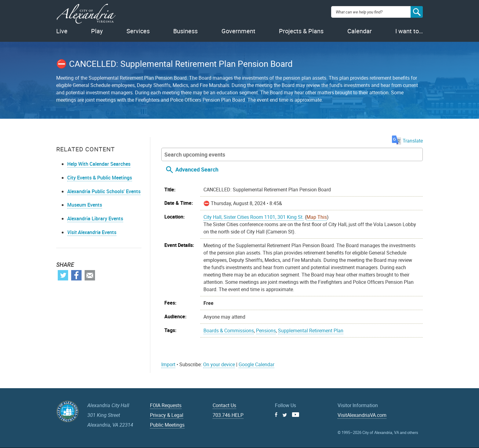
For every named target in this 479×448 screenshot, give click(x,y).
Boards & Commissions (229, 331)
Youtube (296, 415)
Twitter (63, 275)
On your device (219, 364)
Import (168, 364)
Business (185, 31)
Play (97, 31)
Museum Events (85, 205)
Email (90, 275)
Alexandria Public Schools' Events (104, 191)
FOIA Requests (166, 405)
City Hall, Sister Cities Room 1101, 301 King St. (254, 217)
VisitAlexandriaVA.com (362, 415)
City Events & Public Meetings (100, 178)
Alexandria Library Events (95, 219)
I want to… (409, 31)
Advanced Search (197, 169)
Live (62, 31)
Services (138, 31)
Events (92, 232)
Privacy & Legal (167, 415)
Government (238, 31)
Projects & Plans (301, 31)
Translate (407, 141)
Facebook (76, 275)
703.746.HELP (228, 415)
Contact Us (224, 405)
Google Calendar (256, 364)
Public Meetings (167, 425)
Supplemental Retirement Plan (311, 331)
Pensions (266, 331)
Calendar (360, 31)
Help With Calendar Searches (99, 164)
